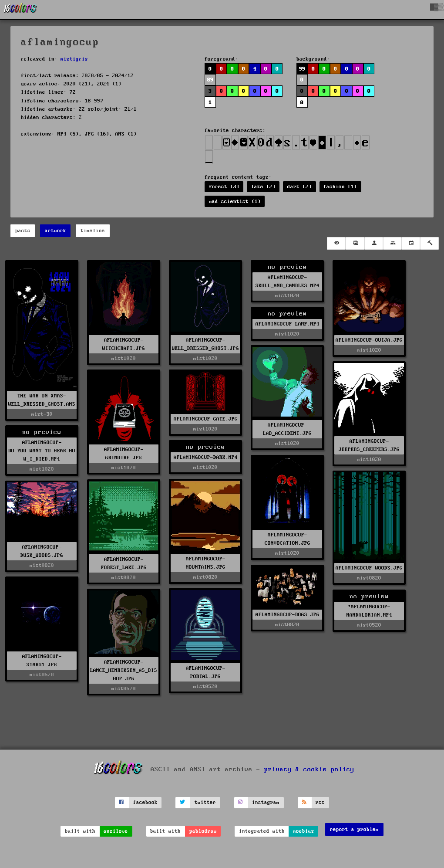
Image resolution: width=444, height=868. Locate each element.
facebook (145, 802)
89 (210, 80)
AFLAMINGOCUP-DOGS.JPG (288, 615)
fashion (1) (340, 187)
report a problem (354, 829)
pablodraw (203, 831)
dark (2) (299, 187)
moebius (304, 831)
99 (302, 69)
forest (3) (224, 187)
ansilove (116, 831)
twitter (205, 802)
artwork (55, 231)
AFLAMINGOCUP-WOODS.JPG (369, 568)
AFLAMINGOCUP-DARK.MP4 (206, 457)
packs (23, 231)
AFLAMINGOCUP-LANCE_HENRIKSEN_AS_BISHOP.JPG (124, 670)
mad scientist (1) (235, 202)
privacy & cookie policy (309, 770)
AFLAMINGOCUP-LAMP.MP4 (288, 324)
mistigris (74, 59)
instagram (266, 802)
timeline (93, 231)
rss (320, 802)
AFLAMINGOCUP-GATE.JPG (206, 419)
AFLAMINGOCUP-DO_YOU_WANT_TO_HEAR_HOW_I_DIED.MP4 (42, 451)
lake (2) (263, 187)
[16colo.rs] (20, 10)
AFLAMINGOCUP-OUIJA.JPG (369, 340)
